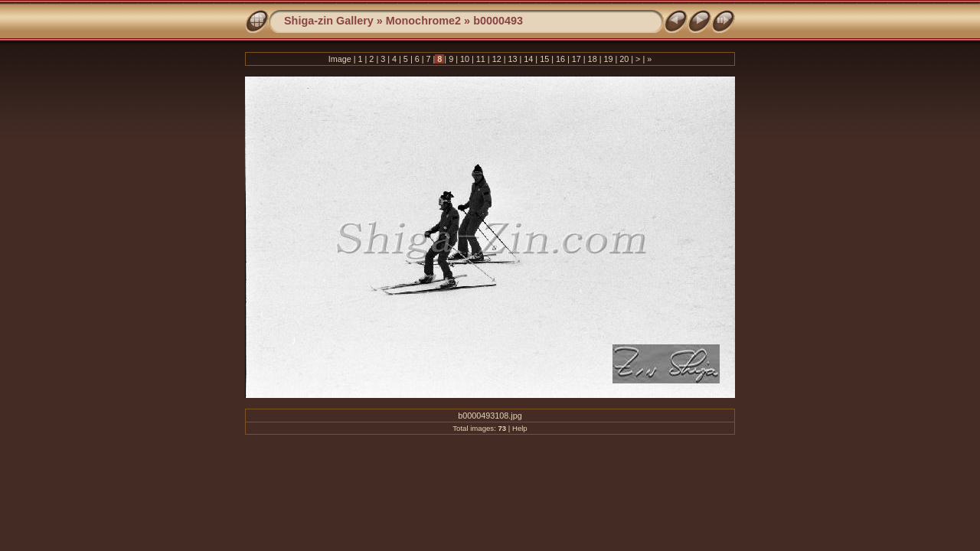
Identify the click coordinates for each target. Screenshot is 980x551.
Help (520, 428)
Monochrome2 (423, 21)
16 (560, 59)
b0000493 (498, 21)
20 (624, 59)
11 (481, 59)
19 (608, 59)
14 (528, 59)
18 (593, 59)
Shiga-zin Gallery (329, 21)
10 (465, 59)
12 (497, 59)
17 (577, 59)
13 (512, 59)
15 (544, 59)
